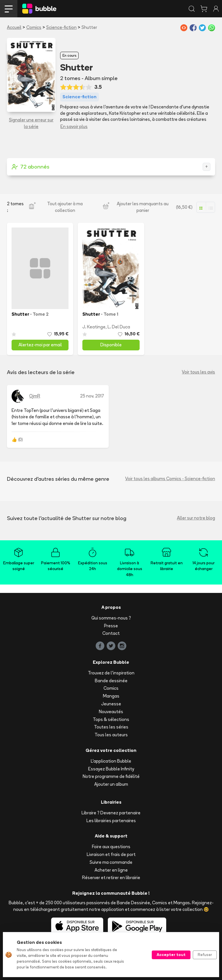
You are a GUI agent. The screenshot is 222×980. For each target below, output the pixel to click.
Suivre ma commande (111, 862)
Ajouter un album (111, 784)
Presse (111, 626)
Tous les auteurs (111, 735)
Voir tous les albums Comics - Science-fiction (170, 479)
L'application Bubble (111, 761)
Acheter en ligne (111, 870)
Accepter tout (171, 955)
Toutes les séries (111, 727)
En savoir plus (74, 126)
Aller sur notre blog (196, 518)
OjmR (35, 396)
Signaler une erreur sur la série (31, 123)
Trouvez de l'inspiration (111, 673)
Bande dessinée (111, 681)
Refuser (205, 955)
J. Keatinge (94, 327)
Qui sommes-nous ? (111, 618)
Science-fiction (61, 27)
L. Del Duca (119, 327)
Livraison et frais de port (111, 854)
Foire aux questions (111, 847)
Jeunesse (111, 704)
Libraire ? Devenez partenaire (111, 813)
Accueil (14, 27)
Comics (34, 27)
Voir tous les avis (198, 372)
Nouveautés (111, 712)
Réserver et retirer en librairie (111, 878)
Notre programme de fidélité (111, 776)
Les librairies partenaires (111, 821)
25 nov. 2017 (92, 396)
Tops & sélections (111, 719)
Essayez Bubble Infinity (111, 769)
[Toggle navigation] (9, 9)
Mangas (111, 696)
